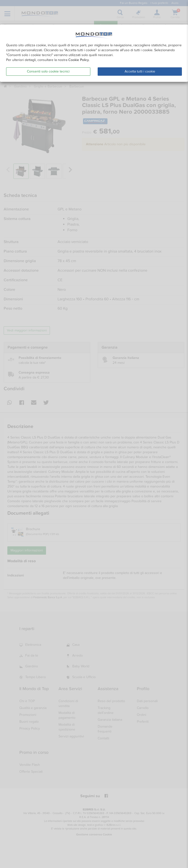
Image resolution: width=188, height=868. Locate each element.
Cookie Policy (79, 60)
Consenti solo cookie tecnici (48, 71)
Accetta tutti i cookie (140, 71)
